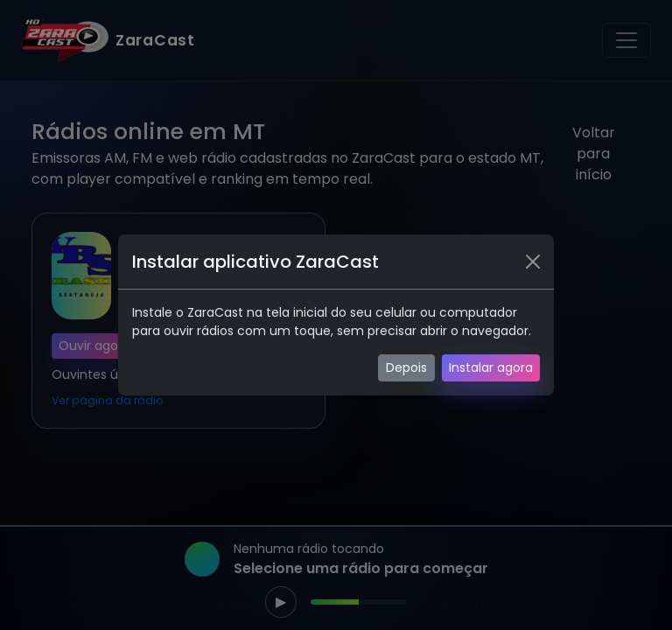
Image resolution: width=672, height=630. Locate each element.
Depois (406, 367)
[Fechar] (533, 262)
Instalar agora (491, 367)
